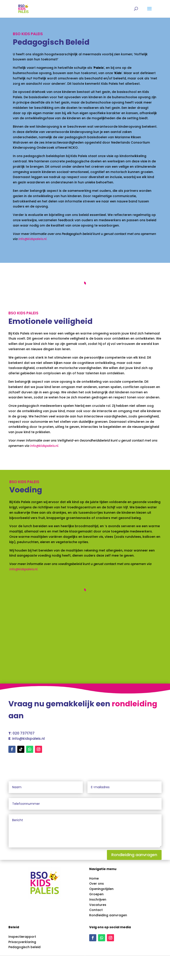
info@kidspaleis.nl (32, 239)
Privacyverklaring (22, 942)
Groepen (96, 894)
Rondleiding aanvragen (134, 855)
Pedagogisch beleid (24, 947)
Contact (96, 910)
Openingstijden (101, 889)
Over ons (97, 884)
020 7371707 (24, 733)
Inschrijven (98, 899)
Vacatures (98, 905)
